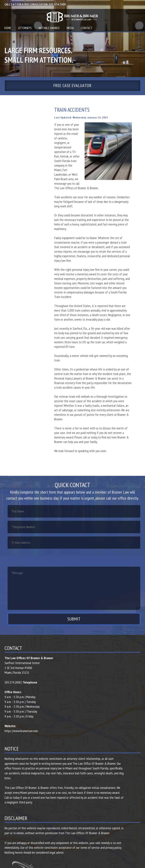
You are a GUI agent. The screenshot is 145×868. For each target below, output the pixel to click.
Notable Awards (49, 28)
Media (70, 28)
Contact (86, 28)
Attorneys (25, 28)
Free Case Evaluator (72, 85)
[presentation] (36, 557)
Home (8, 28)
